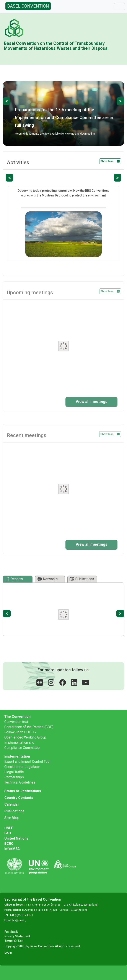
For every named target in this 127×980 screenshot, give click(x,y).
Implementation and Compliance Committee (22, 745)
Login (8, 953)
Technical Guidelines (20, 782)
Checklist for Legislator (22, 767)
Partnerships (14, 777)
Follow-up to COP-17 (20, 732)
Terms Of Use (14, 941)
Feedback (11, 932)
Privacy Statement (17, 936)
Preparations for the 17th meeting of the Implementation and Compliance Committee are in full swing (64, 117)
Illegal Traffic (14, 772)
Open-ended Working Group (25, 737)
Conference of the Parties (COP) (29, 727)
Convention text (16, 722)
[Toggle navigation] (119, 7)
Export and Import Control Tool (27, 762)
